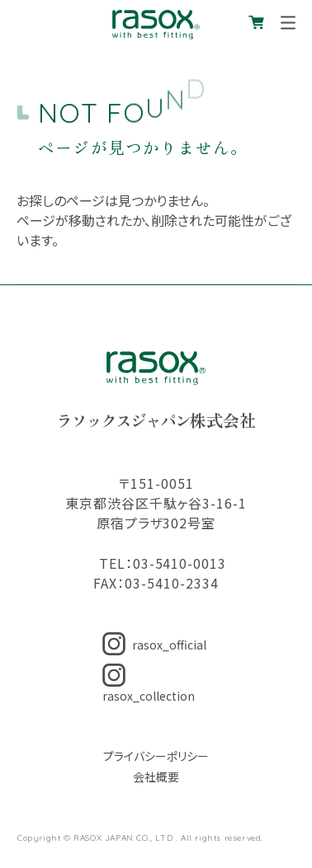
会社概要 (156, 777)
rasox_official (154, 645)
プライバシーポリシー (156, 756)
